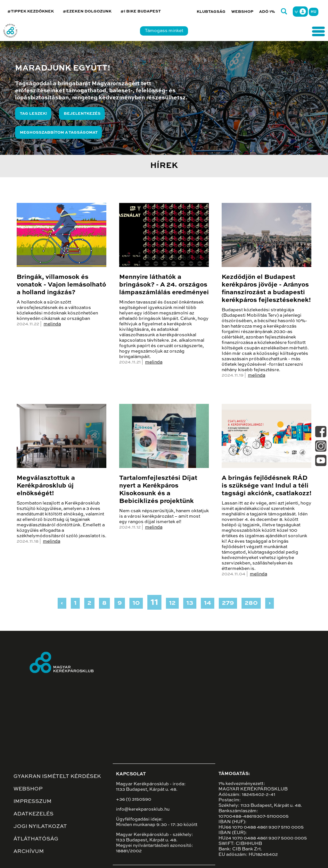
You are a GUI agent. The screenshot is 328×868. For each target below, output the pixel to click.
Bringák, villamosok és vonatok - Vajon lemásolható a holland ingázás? (61, 285)
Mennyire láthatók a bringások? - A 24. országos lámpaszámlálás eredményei (164, 285)
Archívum (29, 852)
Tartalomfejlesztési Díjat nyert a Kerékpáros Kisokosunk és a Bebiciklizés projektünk (158, 490)
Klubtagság (211, 12)
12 (172, 603)
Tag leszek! (33, 114)
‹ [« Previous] (62, 603)
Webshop (242, 12)
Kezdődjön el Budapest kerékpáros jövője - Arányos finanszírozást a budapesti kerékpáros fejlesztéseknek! (266, 289)
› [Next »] (270, 603)
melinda (52, 324)
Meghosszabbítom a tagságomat (59, 133)
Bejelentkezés (82, 114)
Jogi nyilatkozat (40, 827)
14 (208, 603)
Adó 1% (267, 12)
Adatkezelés (33, 814)
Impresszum (33, 802)
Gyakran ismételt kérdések (57, 777)
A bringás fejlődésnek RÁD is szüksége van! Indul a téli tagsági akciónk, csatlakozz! (266, 486)
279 (228, 603)
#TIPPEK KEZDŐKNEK (31, 12)
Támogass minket (164, 31)
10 (136, 603)
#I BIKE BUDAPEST (141, 12)
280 (251, 603)
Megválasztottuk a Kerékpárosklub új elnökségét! (46, 486)
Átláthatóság (36, 839)
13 (190, 603)
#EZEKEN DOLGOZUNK (87, 12)
